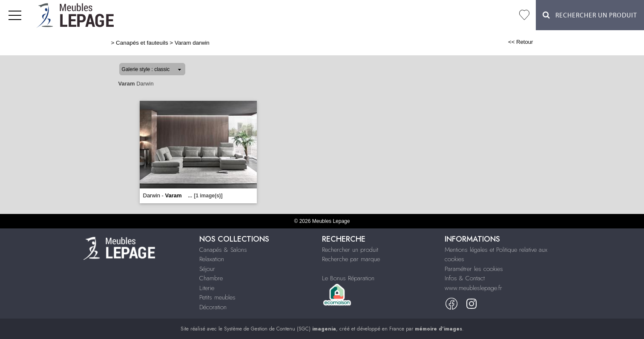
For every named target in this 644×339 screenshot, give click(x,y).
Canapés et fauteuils (142, 43)
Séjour (207, 269)
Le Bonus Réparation (348, 278)
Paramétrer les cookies (474, 269)
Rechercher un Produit (590, 15)
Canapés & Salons (223, 250)
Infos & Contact (465, 278)
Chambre (211, 278)
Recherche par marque (351, 259)
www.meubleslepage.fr (473, 288)
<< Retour (521, 42)
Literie (207, 288)
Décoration (213, 307)
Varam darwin (192, 43)
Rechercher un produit (350, 250)
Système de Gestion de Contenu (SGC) (280, 329)
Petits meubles (217, 297)
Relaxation (212, 259)
